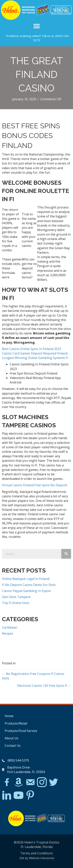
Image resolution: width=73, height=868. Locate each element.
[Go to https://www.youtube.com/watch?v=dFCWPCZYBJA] (18, 795)
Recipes (7, 633)
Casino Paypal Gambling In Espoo (26, 591)
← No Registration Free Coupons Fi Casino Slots (33, 676)
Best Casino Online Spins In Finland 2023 (32, 349)
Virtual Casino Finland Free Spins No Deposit (35, 485)
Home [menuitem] (9, 716)
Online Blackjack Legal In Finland (26, 579)
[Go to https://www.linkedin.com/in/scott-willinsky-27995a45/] (7, 795)
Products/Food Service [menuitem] (21, 731)
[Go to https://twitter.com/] (54, 782)
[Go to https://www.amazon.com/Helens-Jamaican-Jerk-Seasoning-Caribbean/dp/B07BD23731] (18, 782)
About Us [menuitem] (11, 738)
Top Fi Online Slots (16, 603)
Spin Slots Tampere (16, 597)
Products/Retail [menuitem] (16, 723)
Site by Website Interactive (37, 858)
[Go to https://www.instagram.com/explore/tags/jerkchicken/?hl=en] (42, 782)
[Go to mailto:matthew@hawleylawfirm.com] (30, 783)
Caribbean (10, 627)
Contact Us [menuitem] (13, 746)
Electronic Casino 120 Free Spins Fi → (44, 686)
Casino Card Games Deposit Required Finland (35, 353)
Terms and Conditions (37, 853)
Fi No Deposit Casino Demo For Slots (29, 585)
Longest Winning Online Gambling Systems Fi (35, 358)
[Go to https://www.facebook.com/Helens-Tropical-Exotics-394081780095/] (7, 783)
